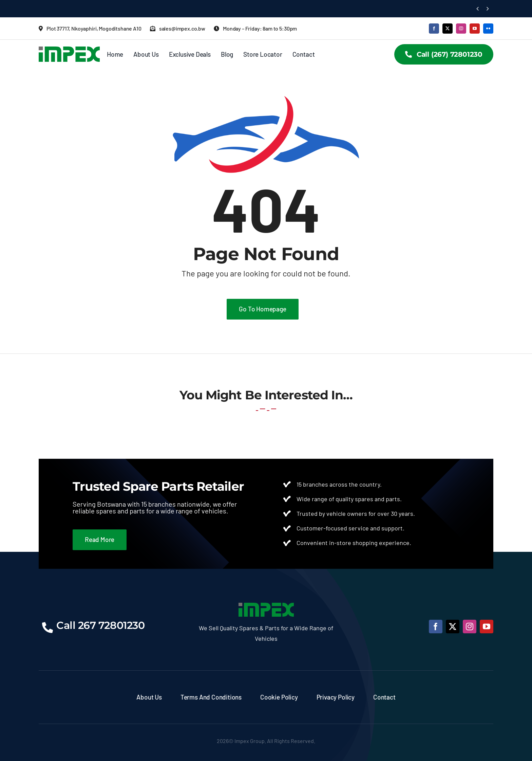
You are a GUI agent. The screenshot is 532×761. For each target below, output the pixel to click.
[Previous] (478, 9)
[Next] (488, 9)
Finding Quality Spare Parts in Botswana (99, 9)
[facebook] (434, 29)
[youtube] (475, 29)
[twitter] (448, 29)
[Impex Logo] (69, 50)
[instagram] (461, 29)
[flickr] (488, 29)
